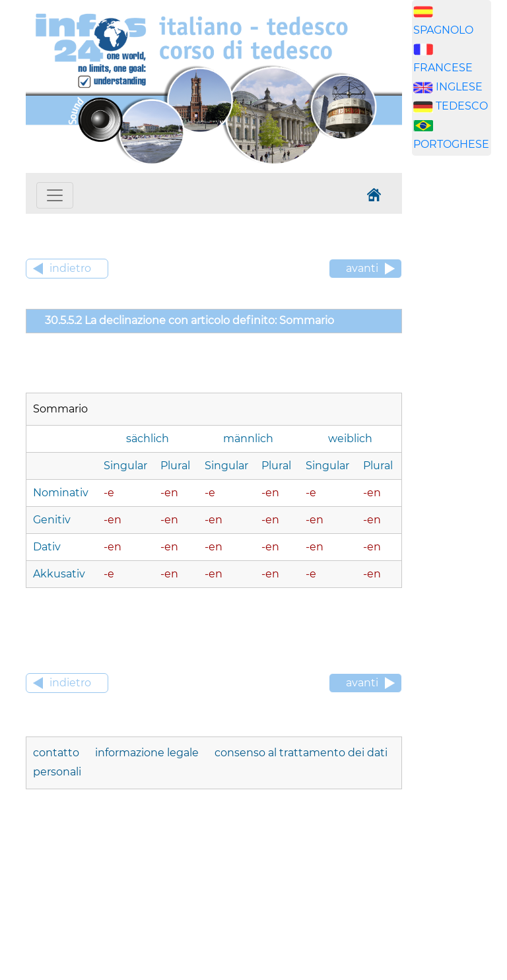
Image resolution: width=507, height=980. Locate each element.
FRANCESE (443, 68)
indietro (70, 268)
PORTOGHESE (451, 144)
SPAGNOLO (443, 30)
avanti (362, 268)
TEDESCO (462, 106)
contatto (57, 753)
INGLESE (459, 87)
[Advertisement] (459, 373)
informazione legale (148, 753)
